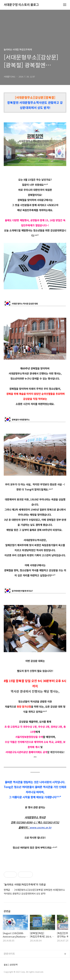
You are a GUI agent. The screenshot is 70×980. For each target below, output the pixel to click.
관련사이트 (9, 954)
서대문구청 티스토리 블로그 (21, 5)
